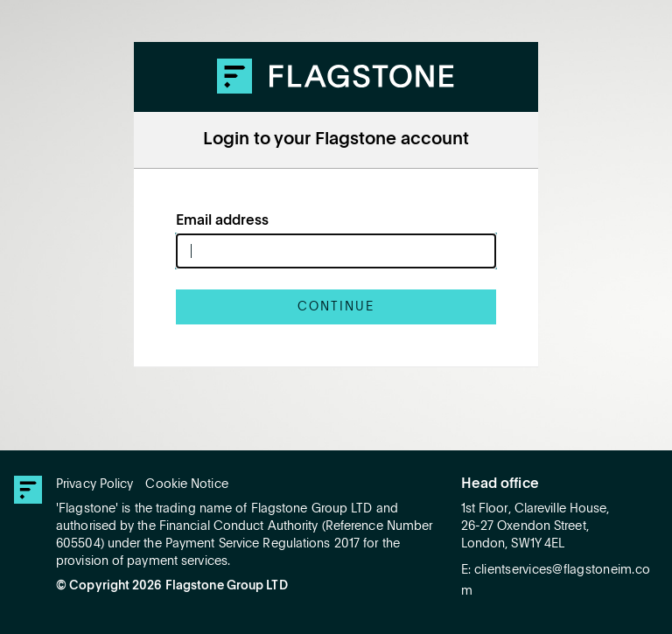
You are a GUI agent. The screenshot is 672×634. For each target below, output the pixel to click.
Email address (222, 221)
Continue (336, 307)
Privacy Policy (94, 484)
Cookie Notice (186, 484)
